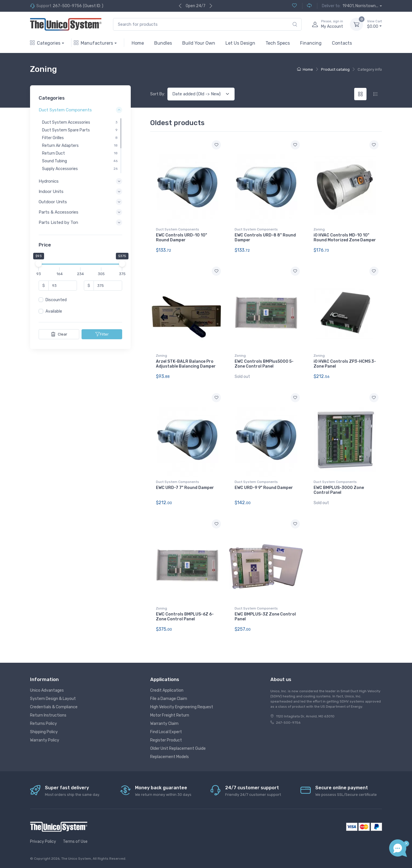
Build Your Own (199, 43)
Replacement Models (170, 757)
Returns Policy (43, 724)
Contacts (342, 43)
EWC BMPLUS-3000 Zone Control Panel (339, 490)
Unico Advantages (47, 690)
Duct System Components (178, 229)
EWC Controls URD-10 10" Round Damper (182, 238)
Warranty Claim (164, 724)
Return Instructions (48, 715)
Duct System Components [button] (65, 110)
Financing (311, 43)
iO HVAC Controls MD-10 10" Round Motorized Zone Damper (345, 238)
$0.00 (375, 24)
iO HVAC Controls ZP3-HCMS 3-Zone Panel (345, 364)
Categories (45, 43)
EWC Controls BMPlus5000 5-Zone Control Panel (264, 364)
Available (54, 311)
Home (138, 43)
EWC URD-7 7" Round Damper (185, 488)
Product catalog (335, 69)
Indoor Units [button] (51, 192)
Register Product (166, 740)
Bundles (163, 43)
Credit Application (167, 690)
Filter (102, 334)
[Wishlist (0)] (294, 6)
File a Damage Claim (169, 699)
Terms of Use (75, 842)
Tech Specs (278, 43)
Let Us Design (240, 43)
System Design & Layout (53, 699)
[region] (80, 146)
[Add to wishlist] (216, 145)
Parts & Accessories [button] (59, 212)
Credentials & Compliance (54, 707)
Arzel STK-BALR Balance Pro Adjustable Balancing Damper (186, 364)
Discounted (56, 300)
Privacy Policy (43, 842)
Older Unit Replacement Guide (178, 748)
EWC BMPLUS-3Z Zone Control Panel (265, 617)
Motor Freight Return (170, 715)
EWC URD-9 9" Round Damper (264, 488)
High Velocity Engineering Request (182, 707)
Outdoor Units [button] (53, 202)
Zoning (319, 229)
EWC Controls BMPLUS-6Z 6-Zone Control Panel (185, 617)
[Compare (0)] (307, 6)
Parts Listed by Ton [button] (58, 223)
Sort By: (158, 94)
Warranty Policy (45, 740)
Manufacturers (93, 43)
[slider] (39, 264)
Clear (59, 334)
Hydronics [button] (49, 181)
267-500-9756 (67, 6)
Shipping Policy (44, 732)
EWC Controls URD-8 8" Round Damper (265, 238)
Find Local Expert (166, 732)
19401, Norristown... (360, 6)
